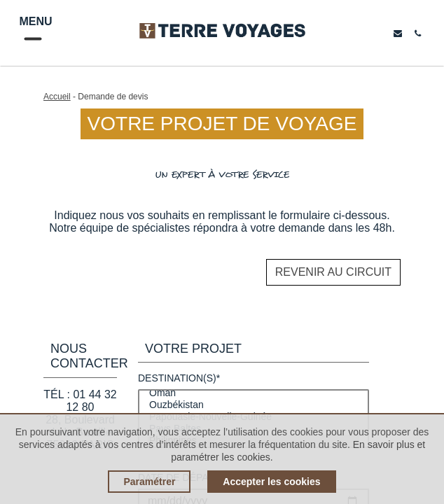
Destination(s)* (179, 378)
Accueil (57, 97)
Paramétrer (149, 482)
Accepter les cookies (271, 482)
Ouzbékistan (254, 405)
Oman (254, 393)
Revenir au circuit (333, 272)
